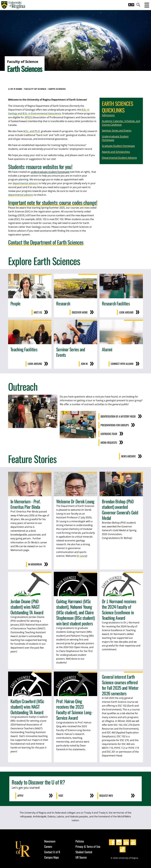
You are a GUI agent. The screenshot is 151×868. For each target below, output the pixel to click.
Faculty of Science (35, 89)
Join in (84, 364)
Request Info (106, 795)
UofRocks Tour (108, 433)
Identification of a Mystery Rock (118, 416)
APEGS (28, 117)
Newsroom (50, 840)
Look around (126, 312)
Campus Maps (52, 856)
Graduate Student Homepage (118, 146)
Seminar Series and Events (117, 130)
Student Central (84, 851)
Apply (21, 795)
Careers (48, 845)
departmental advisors (25, 183)
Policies (80, 840)
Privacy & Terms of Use (88, 845)
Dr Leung (82, 555)
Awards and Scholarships (116, 152)
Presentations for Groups (115, 425)
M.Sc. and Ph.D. (32, 131)
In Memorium (35, 564)
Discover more (80, 312)
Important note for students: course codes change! (53, 202)
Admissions (108, 115)
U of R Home (15, 89)
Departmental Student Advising (119, 158)
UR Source (81, 856)
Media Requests (108, 442)
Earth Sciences (57, 89)
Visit (61, 795)
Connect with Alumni (122, 364)
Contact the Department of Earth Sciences (46, 242)
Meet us (38, 312)
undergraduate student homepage (50, 172)
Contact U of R (52, 851)
